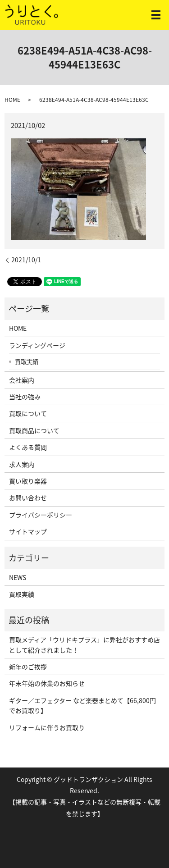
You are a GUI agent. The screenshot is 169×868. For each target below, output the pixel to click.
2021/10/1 (26, 260)
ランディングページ (37, 345)
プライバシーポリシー (41, 515)
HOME (12, 100)
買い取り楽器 (28, 481)
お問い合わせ (28, 498)
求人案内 (22, 464)
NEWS (18, 577)
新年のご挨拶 (28, 667)
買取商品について (34, 430)
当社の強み (25, 397)
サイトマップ (28, 531)
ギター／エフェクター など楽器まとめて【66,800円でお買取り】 (82, 705)
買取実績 (27, 361)
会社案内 (22, 380)
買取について (28, 413)
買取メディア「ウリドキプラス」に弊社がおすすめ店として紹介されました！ (84, 644)
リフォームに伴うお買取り (47, 727)
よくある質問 (28, 447)
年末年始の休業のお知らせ (47, 683)
